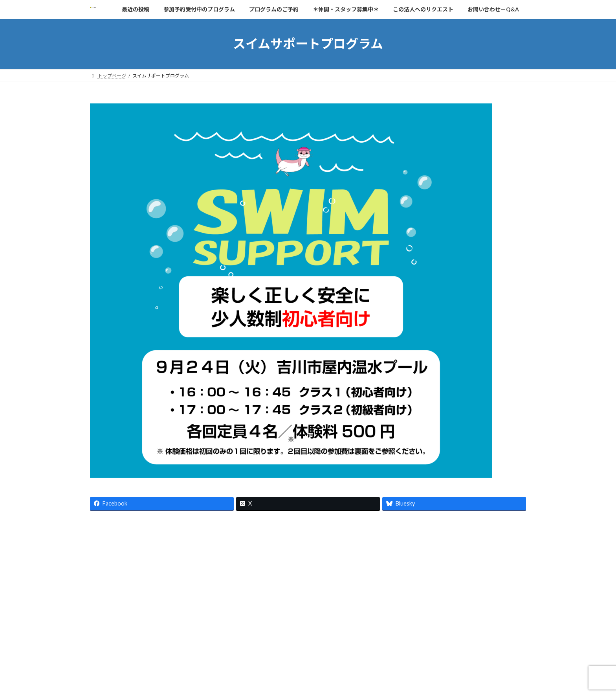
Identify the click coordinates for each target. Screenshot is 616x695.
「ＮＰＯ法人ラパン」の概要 (390, 626)
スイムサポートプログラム (464, 626)
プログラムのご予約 (201, 626)
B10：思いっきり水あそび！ (127, 631)
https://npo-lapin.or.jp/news (127, 536)
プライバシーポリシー (320, 626)
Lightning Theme (306, 681)
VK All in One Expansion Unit (359, 681)
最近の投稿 (153, 626)
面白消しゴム (187, 631)
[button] (115, 562)
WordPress (266, 681)
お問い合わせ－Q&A (259, 626)
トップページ (112, 626)
